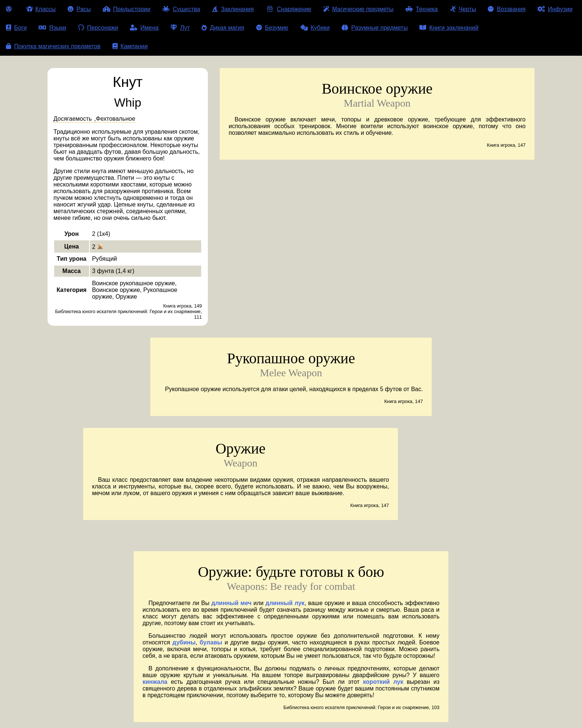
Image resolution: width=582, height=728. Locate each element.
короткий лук (383, 682)
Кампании (130, 46)
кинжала (155, 682)
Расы (79, 9)
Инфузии (555, 9)
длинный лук (285, 603)
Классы (41, 9)
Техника (421, 9)
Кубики (315, 28)
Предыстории (127, 9)
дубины (184, 642)
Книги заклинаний (449, 28)
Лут (180, 28)
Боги (16, 28)
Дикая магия (223, 28)
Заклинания (233, 9)
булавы (211, 642)
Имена (144, 28)
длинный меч (232, 603)
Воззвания (507, 9)
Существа (181, 9)
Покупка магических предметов (53, 46)
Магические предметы (358, 9)
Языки (52, 28)
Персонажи (98, 28)
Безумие (272, 28)
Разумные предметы (375, 28)
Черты (463, 9)
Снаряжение (288, 9)
